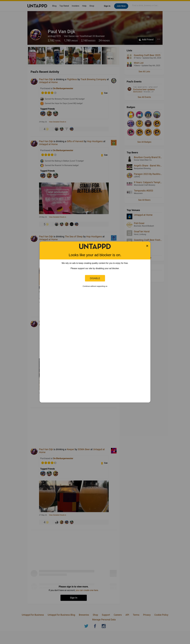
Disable (95, 278)
